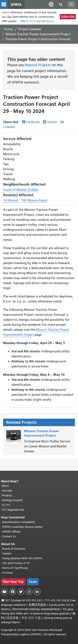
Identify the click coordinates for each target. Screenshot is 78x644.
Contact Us (9, 536)
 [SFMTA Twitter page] (21, 592)
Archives (7, 573)
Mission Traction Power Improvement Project (38, 34)
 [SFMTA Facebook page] (13, 592)
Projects (7, 495)
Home (8, 29)
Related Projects (38, 65)
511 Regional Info (13, 510)
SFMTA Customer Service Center (22, 527)
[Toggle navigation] (71, 4)
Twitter (52, 122)
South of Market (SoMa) (21, 190)
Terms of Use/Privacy (15, 568)
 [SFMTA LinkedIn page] (37, 592)
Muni (5, 486)
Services (7, 491)
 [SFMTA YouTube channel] (4, 592)
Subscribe (68, 17)
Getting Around (12, 500)
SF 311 (6, 505)
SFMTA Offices (11, 532)
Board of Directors (14, 549)
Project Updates (30, 29)
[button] (51, 4)
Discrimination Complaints (18, 522)
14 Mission (11, 200)
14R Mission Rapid (34, 200)
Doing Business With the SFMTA (22, 558)
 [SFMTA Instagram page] (29, 592)
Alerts (6, 12)
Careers (7, 554)
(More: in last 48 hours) (37, 21)
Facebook (33, 122)
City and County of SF (16, 563)
